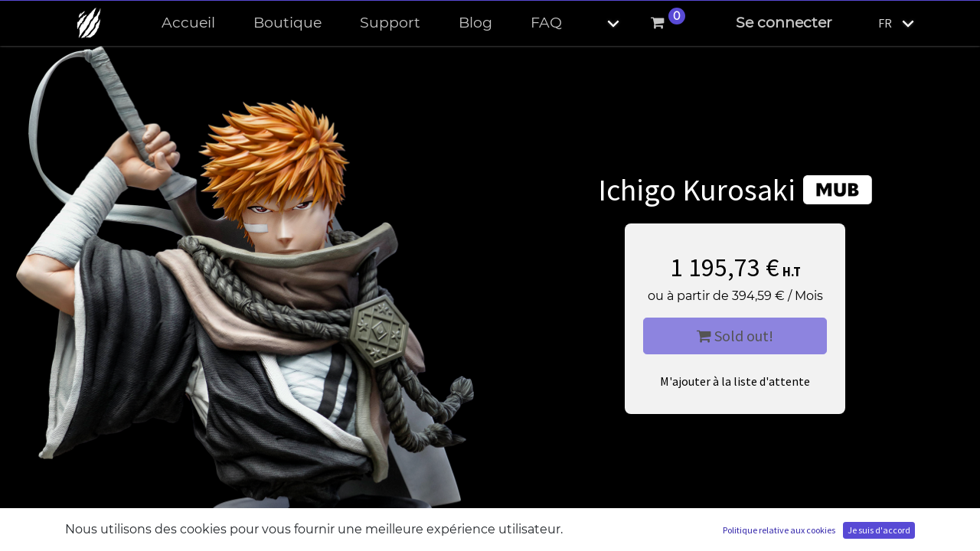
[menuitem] (188, 23)
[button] (600, 23)
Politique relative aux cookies (779, 530)
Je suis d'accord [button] (879, 530)
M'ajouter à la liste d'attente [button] (735, 381)
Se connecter (784, 23)
